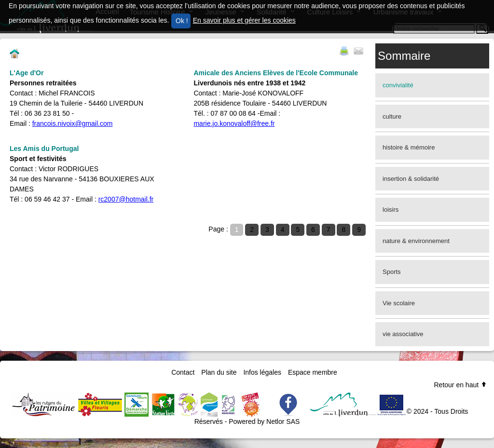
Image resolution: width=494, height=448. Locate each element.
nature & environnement (416, 241)
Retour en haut (460, 385)
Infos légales (262, 372)
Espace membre (313, 372)
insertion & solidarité (411, 179)
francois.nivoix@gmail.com (73, 123)
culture (392, 116)
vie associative (403, 334)
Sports (392, 272)
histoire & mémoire (409, 147)
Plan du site (219, 372)
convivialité (398, 85)
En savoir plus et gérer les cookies (244, 20)
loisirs (391, 210)
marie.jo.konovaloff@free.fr (234, 123)
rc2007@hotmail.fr (126, 199)
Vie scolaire (399, 303)
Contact (183, 372)
